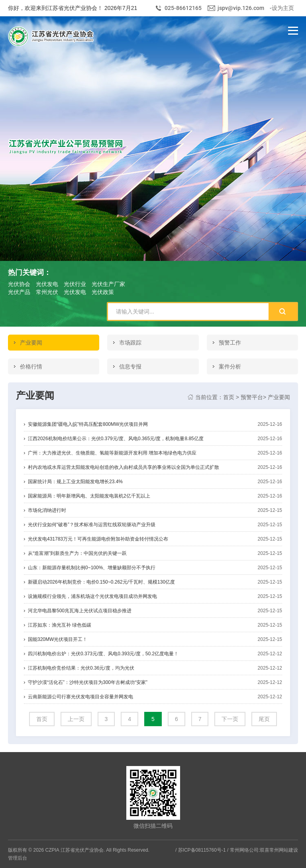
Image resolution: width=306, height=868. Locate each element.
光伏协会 (19, 284)
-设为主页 (282, 8)
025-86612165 (183, 8)
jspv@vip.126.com (241, 8)
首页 (229, 397)
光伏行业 (75, 284)
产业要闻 (279, 397)
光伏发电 (47, 284)
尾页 (264, 719)
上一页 (76, 719)
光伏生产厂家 (108, 284)
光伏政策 (103, 292)
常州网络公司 (244, 850)
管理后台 (18, 858)
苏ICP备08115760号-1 (202, 850)
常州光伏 (47, 292)
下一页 (230, 719)
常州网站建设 (284, 850)
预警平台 (252, 397)
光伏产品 (19, 292)
